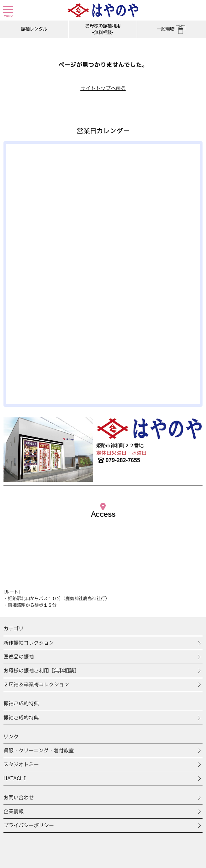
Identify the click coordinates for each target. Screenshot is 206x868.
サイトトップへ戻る (103, 88)
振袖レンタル (34, 29)
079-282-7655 (118, 460)
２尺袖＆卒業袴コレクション (36, 685)
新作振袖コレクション (29, 643)
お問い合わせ (19, 798)
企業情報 (14, 812)
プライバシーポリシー (29, 826)
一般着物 (172, 29)
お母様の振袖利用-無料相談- (103, 29)
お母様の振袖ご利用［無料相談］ (41, 671)
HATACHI (15, 779)
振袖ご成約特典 (21, 718)
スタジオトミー (21, 765)
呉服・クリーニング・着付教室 (39, 751)
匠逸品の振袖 (19, 657)
